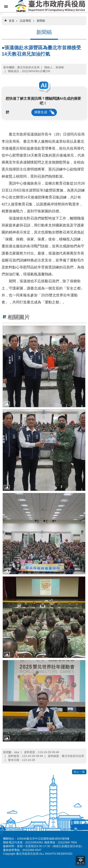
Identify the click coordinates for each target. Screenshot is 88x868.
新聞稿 (41, 21)
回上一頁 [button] (79, 772)
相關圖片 (19, 317)
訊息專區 (26, 21)
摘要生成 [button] (41, 112)
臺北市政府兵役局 (50, 6)
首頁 (12, 21)
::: (1, 14)
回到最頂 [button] (81, 861)
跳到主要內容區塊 (2, 2)
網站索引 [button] (6, 7)
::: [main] (4, 21)
